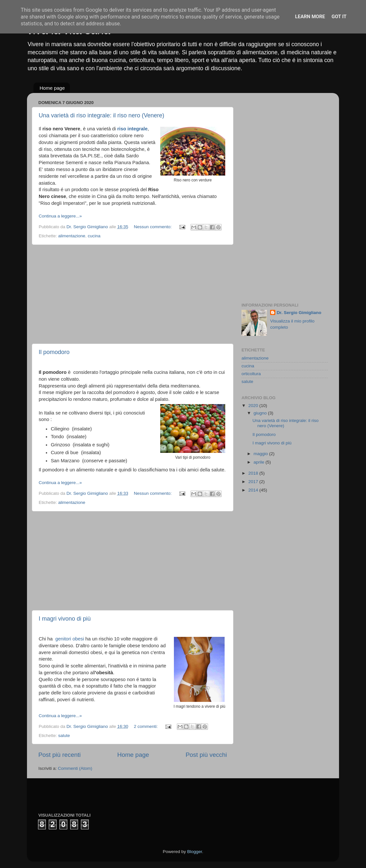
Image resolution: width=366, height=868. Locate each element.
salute (64, 736)
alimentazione (72, 236)
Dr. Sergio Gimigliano (299, 313)
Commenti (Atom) (75, 768)
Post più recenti (59, 755)
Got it (339, 17)
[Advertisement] (133, 294)
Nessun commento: (153, 227)
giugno (261, 413)
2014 (254, 490)
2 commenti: (146, 726)
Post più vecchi (206, 755)
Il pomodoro (54, 352)
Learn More (310, 17)
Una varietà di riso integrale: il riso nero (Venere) (101, 115)
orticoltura (251, 374)
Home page (52, 88)
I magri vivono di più (65, 619)
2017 (254, 482)
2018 (254, 473)
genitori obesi (70, 639)
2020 (254, 406)
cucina (94, 236)
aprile (260, 462)
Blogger (195, 852)
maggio (261, 454)
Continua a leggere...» (60, 216)
